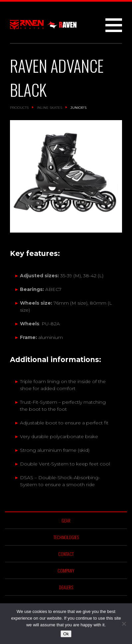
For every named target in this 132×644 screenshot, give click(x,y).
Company (66, 570)
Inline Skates (50, 108)
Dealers (66, 587)
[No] (124, 624)
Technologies (66, 537)
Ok (66, 634)
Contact (66, 554)
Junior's (78, 108)
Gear (66, 520)
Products (19, 108)
